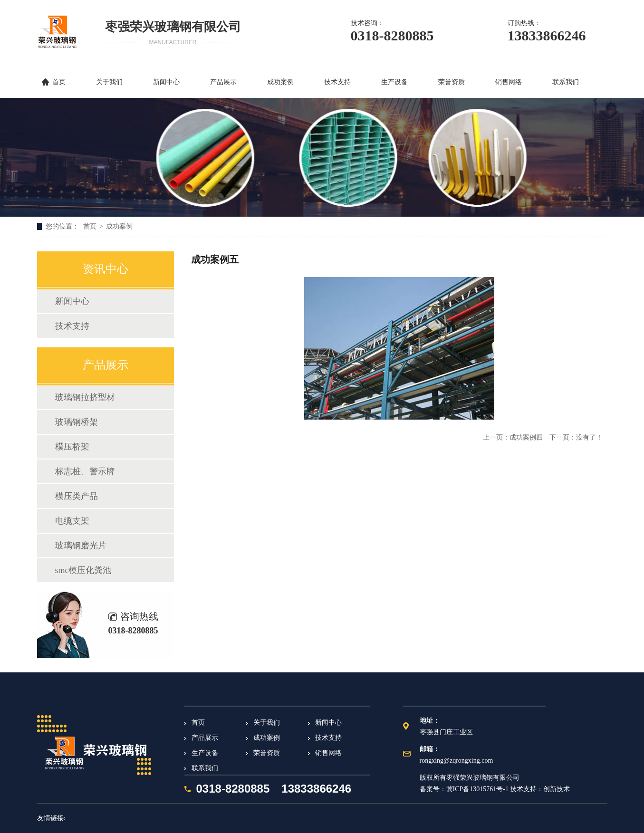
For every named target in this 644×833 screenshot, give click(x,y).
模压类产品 (77, 496)
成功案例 (280, 82)
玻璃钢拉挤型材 (85, 397)
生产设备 (394, 82)
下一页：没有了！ (576, 437)
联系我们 (566, 82)
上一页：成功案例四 (514, 437)
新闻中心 (166, 82)
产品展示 (223, 82)
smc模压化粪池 (83, 570)
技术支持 (337, 82)
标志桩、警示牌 (85, 471)
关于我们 (109, 82)
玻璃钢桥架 (77, 422)
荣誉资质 (452, 82)
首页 (59, 82)
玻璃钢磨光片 (81, 546)
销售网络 (509, 82)
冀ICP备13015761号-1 (477, 789)
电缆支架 (72, 521)
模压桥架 (72, 447)
